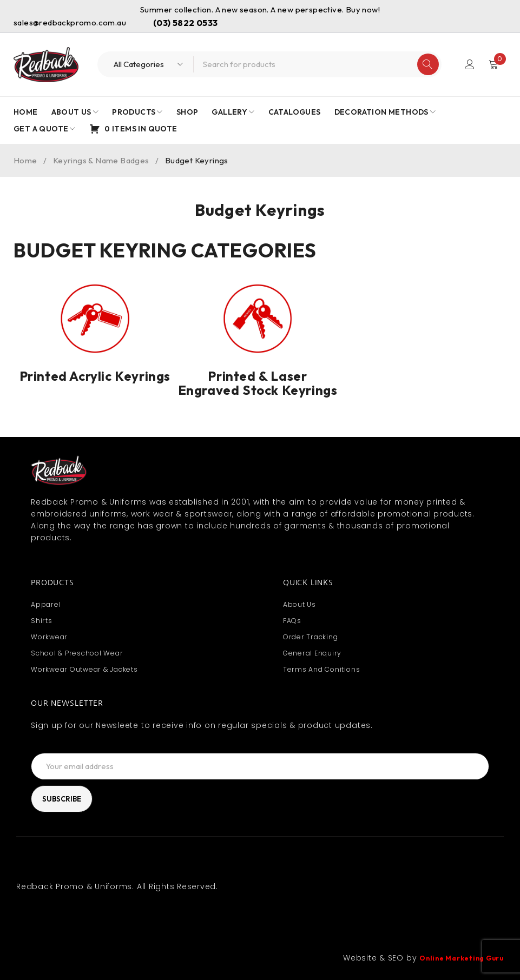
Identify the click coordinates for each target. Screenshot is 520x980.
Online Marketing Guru (456, 958)
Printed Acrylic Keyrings (95, 376)
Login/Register (470, 64)
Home (25, 160)
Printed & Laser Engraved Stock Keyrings (258, 383)
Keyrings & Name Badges (101, 160)
